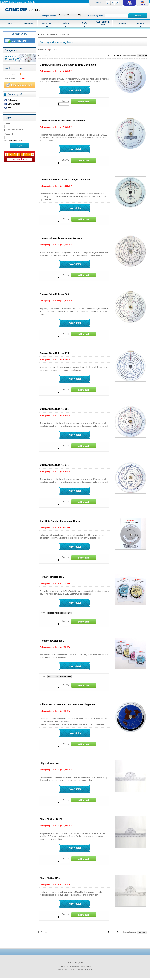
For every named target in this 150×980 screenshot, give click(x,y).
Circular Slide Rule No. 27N (55, 465)
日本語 (129, 4)
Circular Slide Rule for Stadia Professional (63, 121)
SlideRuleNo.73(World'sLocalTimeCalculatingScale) (68, 704)
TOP (40, 34)
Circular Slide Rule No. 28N (55, 409)
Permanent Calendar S (52, 641)
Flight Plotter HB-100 (51, 819)
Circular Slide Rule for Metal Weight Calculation (66, 180)
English (142, 4)
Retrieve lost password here (15, 140)
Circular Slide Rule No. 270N (55, 353)
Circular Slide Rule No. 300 (54, 294)
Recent (120, 55)
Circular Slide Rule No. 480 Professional (62, 238)
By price (112, 55)
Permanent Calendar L (52, 577)
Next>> (44, 55)
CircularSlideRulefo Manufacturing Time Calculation (68, 65)
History (10, 108)
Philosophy (12, 100)
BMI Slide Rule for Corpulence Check (60, 521)
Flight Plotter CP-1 (50, 878)
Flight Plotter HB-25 (51, 763)
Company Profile (15, 104)
